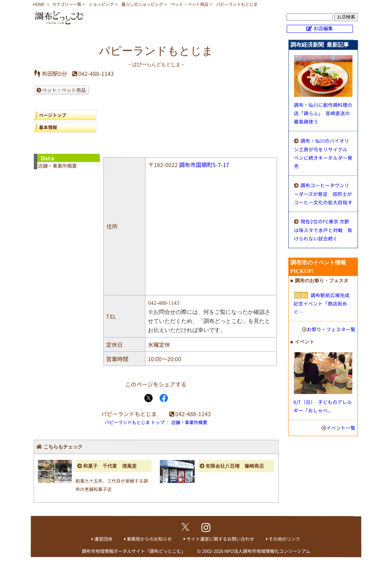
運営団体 (103, 539)
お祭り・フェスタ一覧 (331, 329)
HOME (39, 4)
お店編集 (323, 28)
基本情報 (48, 127)
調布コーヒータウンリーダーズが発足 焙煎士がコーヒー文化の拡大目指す (323, 194)
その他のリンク (284, 539)
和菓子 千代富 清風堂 (110, 466)
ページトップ (53, 115)
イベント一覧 (341, 428)
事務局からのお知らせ (149, 539)
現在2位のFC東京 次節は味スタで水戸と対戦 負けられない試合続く (323, 230)
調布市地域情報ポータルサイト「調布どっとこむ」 (134, 551)
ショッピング (101, 4)
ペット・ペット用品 (190, 4)
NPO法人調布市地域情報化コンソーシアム (267, 551)
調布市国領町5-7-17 (204, 165)
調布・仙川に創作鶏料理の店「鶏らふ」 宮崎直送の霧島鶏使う (323, 113)
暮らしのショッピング (142, 4)
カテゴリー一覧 (67, 4)
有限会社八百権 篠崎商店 (235, 466)
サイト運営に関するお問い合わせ (220, 539)
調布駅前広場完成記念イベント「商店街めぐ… (322, 303)
